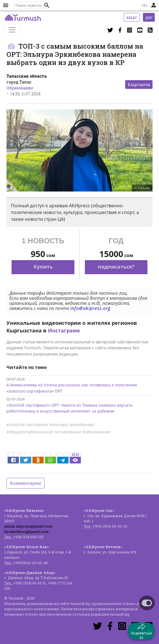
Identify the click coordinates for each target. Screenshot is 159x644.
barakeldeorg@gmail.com (26, 532)
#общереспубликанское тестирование (44, 432)
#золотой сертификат (27, 425)
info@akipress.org (90, 308)
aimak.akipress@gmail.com (28, 526)
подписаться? (116, 267)
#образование (97, 432)
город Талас (19, 82)
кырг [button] (132, 17)
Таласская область (27, 76)
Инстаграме (64, 330)
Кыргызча (139, 85)
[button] (47, 5)
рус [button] (149, 17)
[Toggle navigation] (12, 30)
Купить (43, 267)
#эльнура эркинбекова (72, 425)
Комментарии (26, 483)
